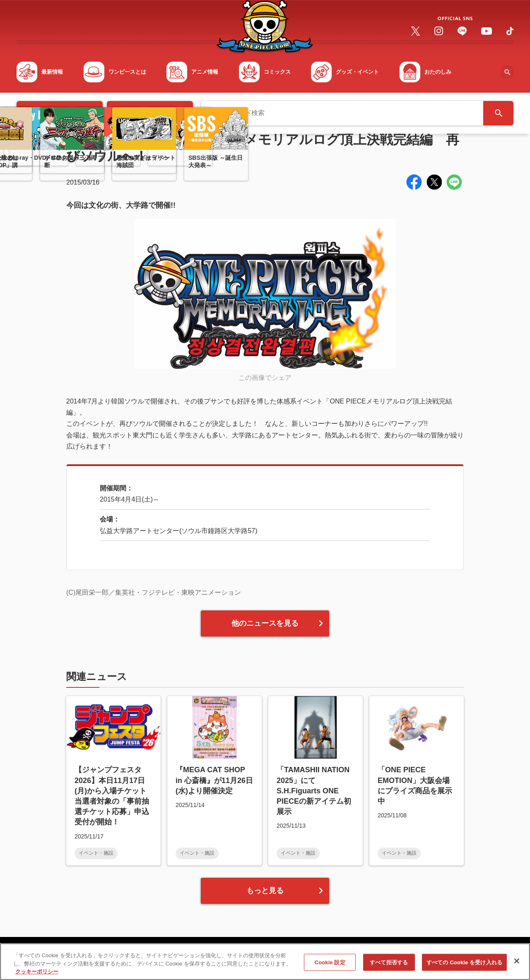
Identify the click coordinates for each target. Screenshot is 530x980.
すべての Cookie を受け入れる (464, 966)
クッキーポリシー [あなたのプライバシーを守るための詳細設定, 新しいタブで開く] (37, 976)
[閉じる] (517, 965)
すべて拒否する (389, 966)
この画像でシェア (265, 378)
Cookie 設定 (330, 966)
